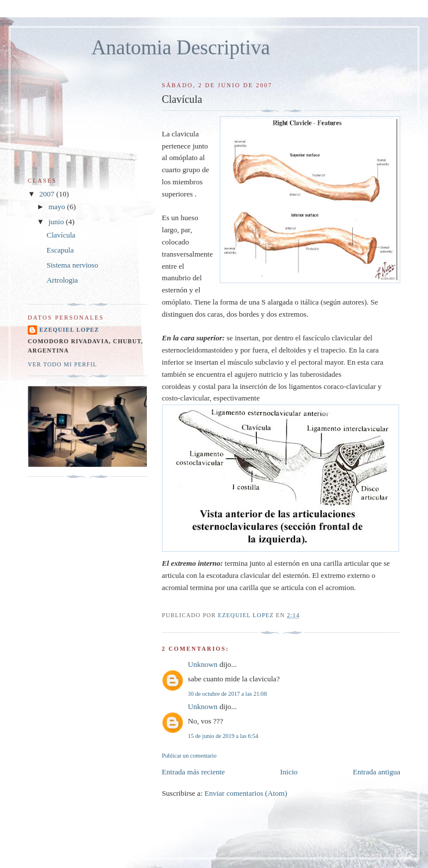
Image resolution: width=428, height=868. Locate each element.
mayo (58, 207)
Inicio (289, 772)
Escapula (60, 250)
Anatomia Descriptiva (181, 48)
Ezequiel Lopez (69, 330)
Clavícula (61, 235)
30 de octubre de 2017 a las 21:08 (227, 694)
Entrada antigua (377, 772)
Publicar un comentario (189, 756)
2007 (48, 194)
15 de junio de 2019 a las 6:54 (223, 736)
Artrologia (62, 280)
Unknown (203, 664)
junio (57, 222)
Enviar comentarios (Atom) (246, 793)
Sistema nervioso (72, 265)
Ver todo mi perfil (62, 364)
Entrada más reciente (193, 772)
